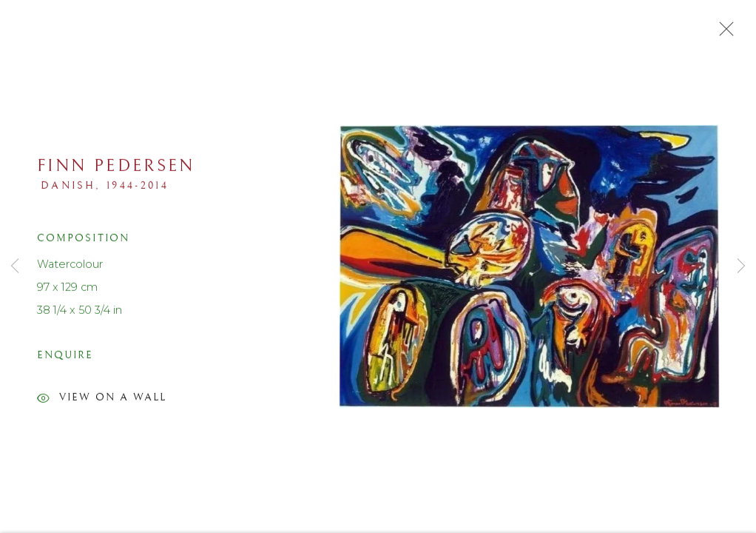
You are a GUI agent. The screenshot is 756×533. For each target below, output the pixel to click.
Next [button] (741, 266)
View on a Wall (102, 403)
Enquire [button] (65, 358)
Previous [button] (15, 266)
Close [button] (723, 33)
